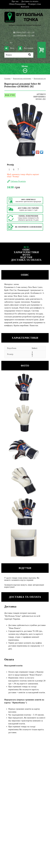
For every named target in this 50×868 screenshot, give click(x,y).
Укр (7, 43)
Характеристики (26, 252)
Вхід (9, 48)
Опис (26, 250)
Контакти (25, 7)
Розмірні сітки (35, 4)
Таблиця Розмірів (18, 181)
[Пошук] (19, 55)
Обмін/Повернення (17, 4)
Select (35, 348)
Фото (26, 255)
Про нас (15, 1)
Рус (11, 43)
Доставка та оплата (30, 1)
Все (26, 247)
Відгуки (26, 257)
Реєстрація (26, 48)
